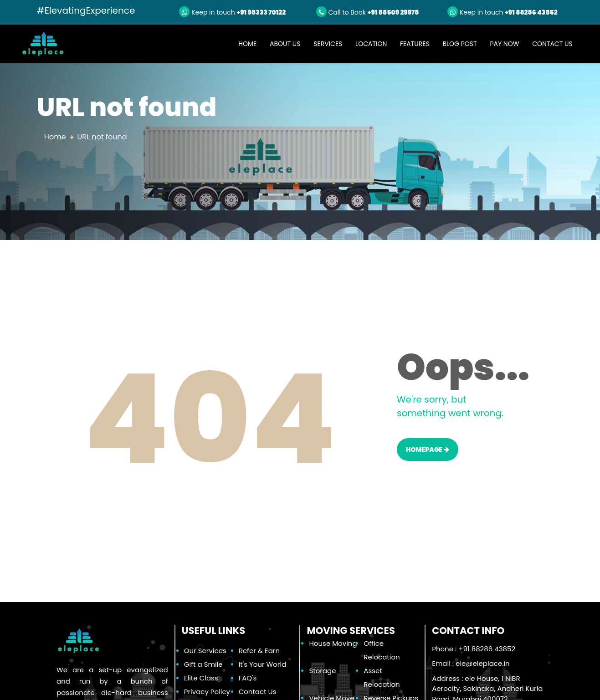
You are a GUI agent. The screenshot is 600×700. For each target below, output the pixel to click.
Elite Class (201, 678)
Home (251, 43)
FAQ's (248, 678)
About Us (285, 44)
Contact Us (552, 44)
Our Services (205, 651)
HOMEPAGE (428, 450)
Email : (471, 663)
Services (328, 44)
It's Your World (263, 664)
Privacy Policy (207, 692)
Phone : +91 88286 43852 (474, 649)
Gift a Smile (203, 664)
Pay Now (504, 44)
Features (415, 44)
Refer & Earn (259, 651)
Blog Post (459, 44)
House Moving (333, 643)
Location (371, 44)
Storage (322, 671)
